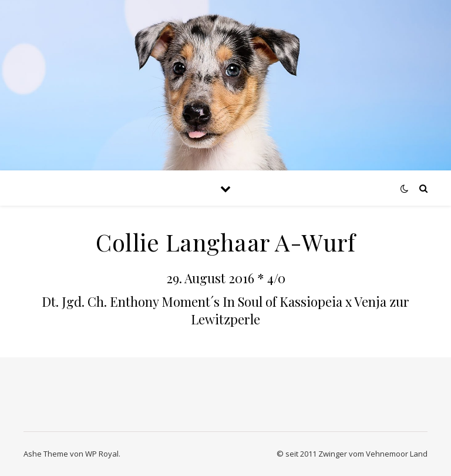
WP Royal (102, 454)
